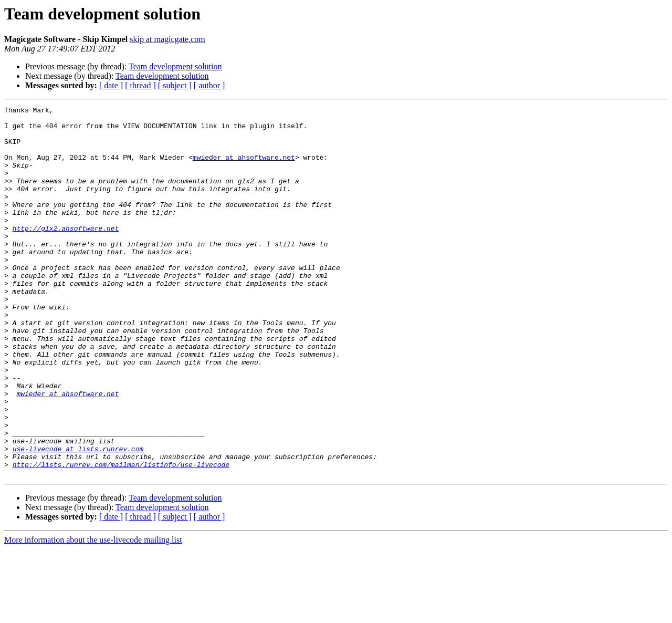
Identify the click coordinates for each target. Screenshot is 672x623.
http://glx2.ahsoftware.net (66, 253)
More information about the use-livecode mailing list (93, 614)
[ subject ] (175, 85)
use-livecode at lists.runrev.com (78, 518)
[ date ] (111, 85)
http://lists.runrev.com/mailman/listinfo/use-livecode (121, 537)
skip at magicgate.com (167, 39)
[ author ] (209, 85)
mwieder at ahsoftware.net (244, 168)
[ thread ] (140, 85)
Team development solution (175, 66)
